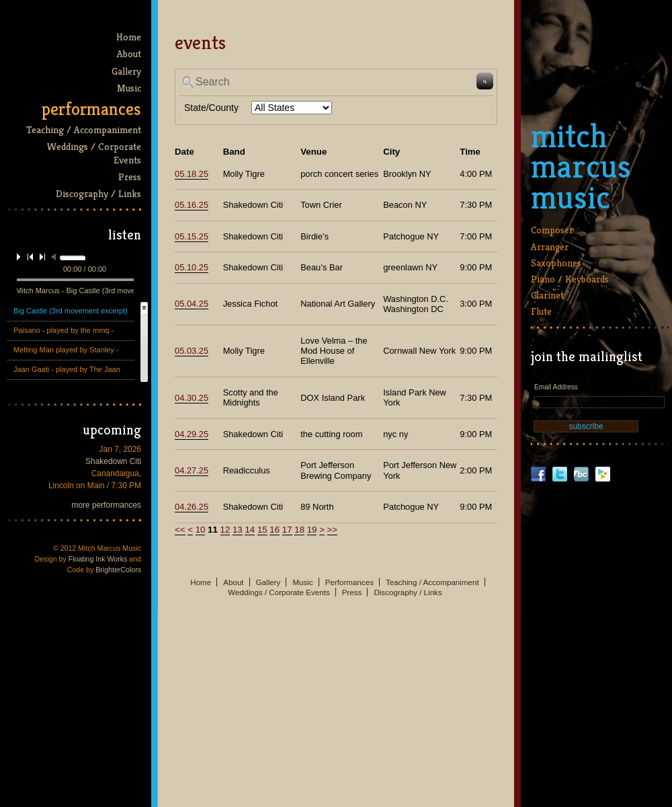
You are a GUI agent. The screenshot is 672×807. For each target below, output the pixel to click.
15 (262, 530)
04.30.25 (192, 398)
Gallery (126, 71)
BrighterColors (118, 570)
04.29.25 (192, 434)
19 (312, 530)
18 (299, 530)
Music (129, 88)
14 (250, 530)
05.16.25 (192, 205)
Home (129, 37)
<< (180, 530)
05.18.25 (192, 174)
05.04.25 (192, 304)
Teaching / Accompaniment (84, 129)
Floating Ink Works (98, 559)
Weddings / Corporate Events (94, 153)
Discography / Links (98, 193)
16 (275, 530)
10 (201, 530)
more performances (107, 505)
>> (333, 530)
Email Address (556, 387)
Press (130, 177)
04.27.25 (192, 470)
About (129, 53)
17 (287, 530)
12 (225, 530)
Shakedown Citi (113, 461)
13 (238, 530)
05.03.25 (192, 351)
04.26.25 (192, 507)
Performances (91, 109)
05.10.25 (192, 267)
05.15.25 (192, 236)
